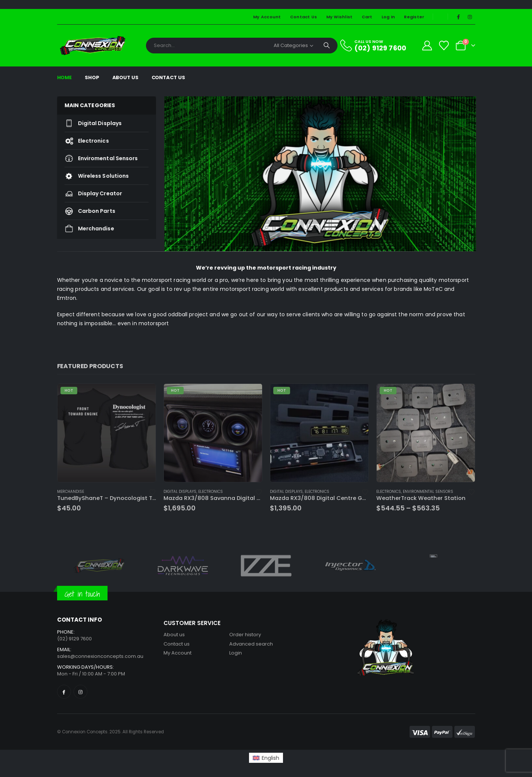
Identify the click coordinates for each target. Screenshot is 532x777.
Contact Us (304, 17)
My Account (267, 17)
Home (65, 77)
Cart (367, 17)
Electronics (83, 141)
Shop (92, 77)
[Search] (327, 46)
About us (174, 635)
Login (236, 653)
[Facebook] (458, 17)
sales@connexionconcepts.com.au (100, 656)
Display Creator (90, 193)
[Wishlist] (444, 46)
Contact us (177, 644)
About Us (125, 77)
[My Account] (427, 46)
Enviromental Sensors (98, 158)
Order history (245, 635)
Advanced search (251, 644)
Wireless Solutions (93, 176)
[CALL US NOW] (377, 46)
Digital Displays (90, 123)
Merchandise (86, 229)
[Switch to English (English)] (266, 758)
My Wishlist (340, 17)
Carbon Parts (86, 211)
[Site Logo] (93, 46)
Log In (388, 17)
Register (414, 17)
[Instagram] (470, 17)
